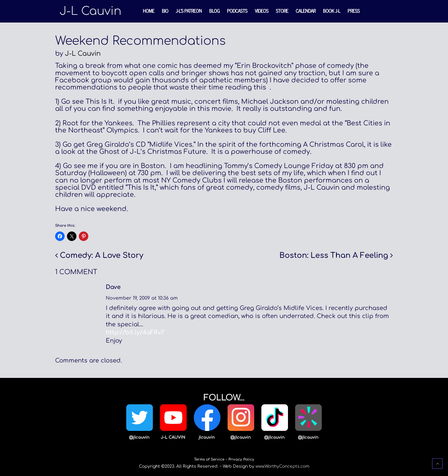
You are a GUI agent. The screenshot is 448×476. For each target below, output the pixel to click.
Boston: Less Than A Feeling (334, 255)
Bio (165, 11)
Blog (214, 11)
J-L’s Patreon (189, 11)
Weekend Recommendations (140, 41)
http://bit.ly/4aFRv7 (135, 333)
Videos (262, 11)
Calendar (306, 11)
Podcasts (237, 11)
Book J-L (332, 11)
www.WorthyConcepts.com (282, 466)
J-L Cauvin (83, 54)
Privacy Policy (241, 459)
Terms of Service (209, 459)
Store (282, 11)
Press (354, 11)
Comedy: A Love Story (102, 255)
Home (149, 11)
